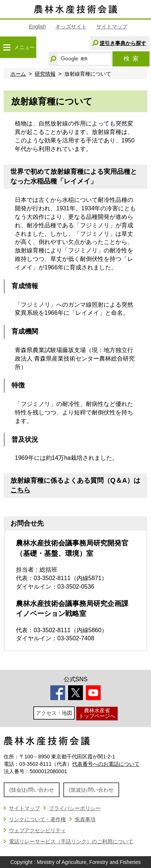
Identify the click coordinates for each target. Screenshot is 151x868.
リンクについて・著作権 (37, 819)
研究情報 (45, 74)
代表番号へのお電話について (106, 764)
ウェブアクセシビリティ (37, 830)
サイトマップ (112, 27)
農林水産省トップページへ (97, 713)
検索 (131, 58)
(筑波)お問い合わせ (91, 790)
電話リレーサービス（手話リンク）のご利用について (71, 841)
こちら (20, 490)
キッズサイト (71, 27)
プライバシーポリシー (75, 808)
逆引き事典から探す (123, 43)
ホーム (18, 74)
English (37, 27)
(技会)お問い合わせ (32, 790)
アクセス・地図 (54, 713)
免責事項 (85, 819)
